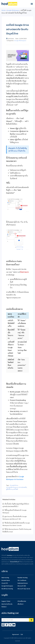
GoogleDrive (14, 485)
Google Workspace (13, 10)
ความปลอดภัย (23, 487)
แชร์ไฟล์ (15, 489)
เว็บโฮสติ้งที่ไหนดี (14, 562)
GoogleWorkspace (12, 487)
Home (3, 10)
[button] (32, 4)
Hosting (9, 555)
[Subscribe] (31, 620)
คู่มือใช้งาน (9, 489)
